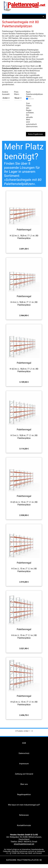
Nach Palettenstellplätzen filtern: (34, 94)
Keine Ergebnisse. (36, 134)
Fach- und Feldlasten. (33, 61)
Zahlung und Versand (24, 774)
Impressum (24, 764)
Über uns (24, 784)
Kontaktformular (24, 825)
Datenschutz (24, 753)
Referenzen (24, 815)
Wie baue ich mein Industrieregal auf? (24, 805)
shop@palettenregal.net (24, 844)
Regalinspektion (24, 794)
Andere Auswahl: (6, 93)
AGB (24, 743)
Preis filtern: (17, 93)
